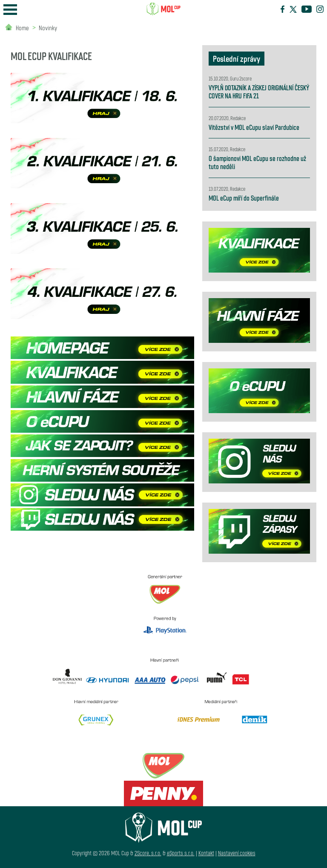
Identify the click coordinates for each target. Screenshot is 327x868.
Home (22, 27)
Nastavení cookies (237, 853)
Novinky (48, 27)
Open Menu (10, 10)
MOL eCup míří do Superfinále (244, 198)
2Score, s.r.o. (148, 853)
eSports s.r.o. (181, 853)
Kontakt (206, 853)
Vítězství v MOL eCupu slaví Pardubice (254, 127)
